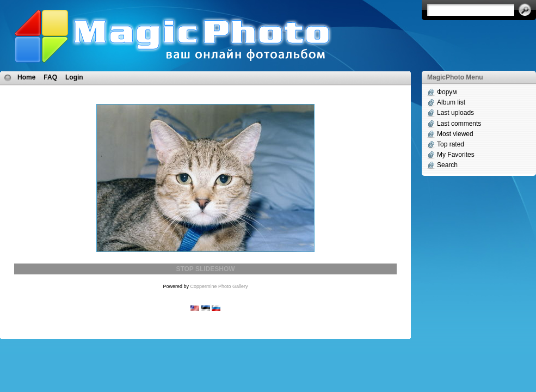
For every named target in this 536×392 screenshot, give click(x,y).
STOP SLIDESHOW (205, 269)
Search (447, 165)
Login (74, 77)
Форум (447, 92)
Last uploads (455, 113)
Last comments (459, 124)
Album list (451, 102)
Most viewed (455, 134)
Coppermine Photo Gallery (219, 286)
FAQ (50, 77)
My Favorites (456, 155)
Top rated (451, 144)
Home (26, 77)
